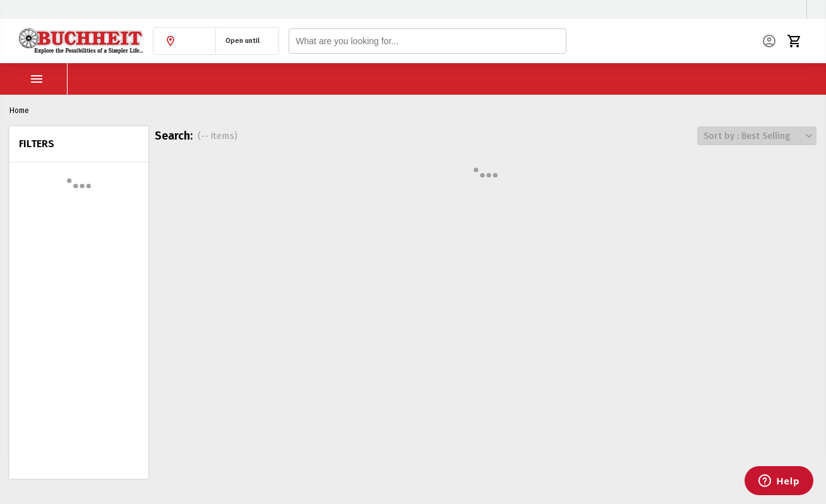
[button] (184, 41)
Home (19, 111)
